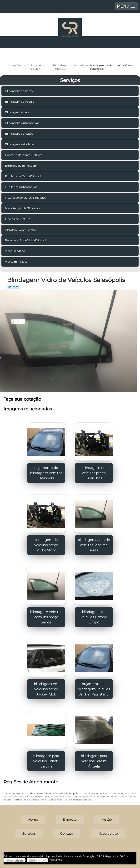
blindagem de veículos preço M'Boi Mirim (46, 545)
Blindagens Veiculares (20, 144)
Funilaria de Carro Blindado (24, 176)
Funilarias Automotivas (21, 187)
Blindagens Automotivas (22, 123)
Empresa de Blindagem (21, 166)
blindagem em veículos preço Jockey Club (46, 689)
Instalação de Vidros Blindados (26, 198)
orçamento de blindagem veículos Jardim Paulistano (94, 689)
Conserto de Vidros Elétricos (24, 155)
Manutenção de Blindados (23, 208)
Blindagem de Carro (19, 91)
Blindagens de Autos (19, 134)
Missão (107, 819)
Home (33, 819)
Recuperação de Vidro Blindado (27, 240)
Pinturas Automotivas (21, 229)
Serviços (70, 80)
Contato (67, 833)
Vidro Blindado (15, 251)
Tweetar (13, 286)
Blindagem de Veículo (20, 102)
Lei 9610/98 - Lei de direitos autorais (70, 800)
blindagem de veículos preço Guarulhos (94, 473)
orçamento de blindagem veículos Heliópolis (46, 473)
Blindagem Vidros (17, 112)
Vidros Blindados (17, 261)
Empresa (70, 819)
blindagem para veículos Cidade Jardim (46, 761)
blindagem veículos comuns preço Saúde (46, 617)
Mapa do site (108, 833)
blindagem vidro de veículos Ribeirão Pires (94, 545)
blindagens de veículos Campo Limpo (94, 617)
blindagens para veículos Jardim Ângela (94, 761)
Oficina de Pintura (18, 219)
